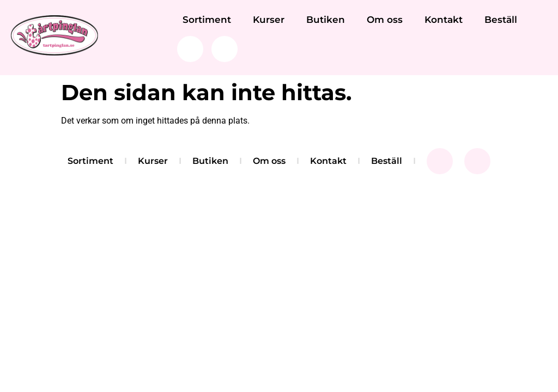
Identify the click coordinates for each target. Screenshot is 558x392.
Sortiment (207, 20)
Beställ (501, 20)
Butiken (326, 20)
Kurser (269, 20)
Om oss (385, 20)
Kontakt (444, 20)
